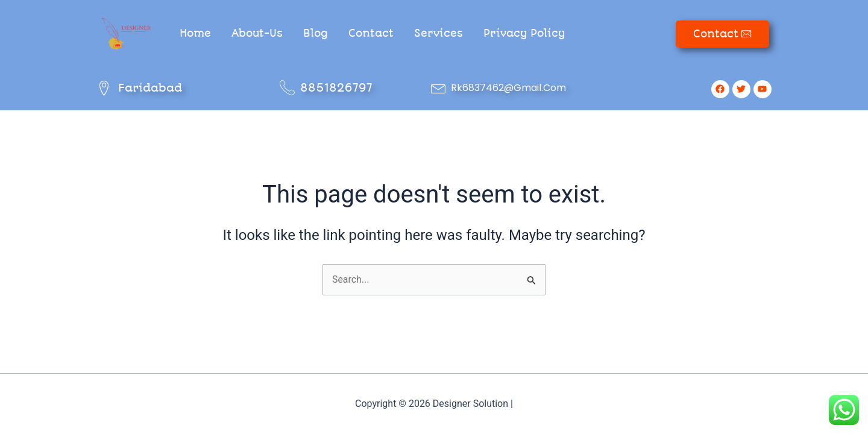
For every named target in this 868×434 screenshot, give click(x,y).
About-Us (257, 33)
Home (195, 33)
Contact (371, 33)
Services (439, 33)
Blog (316, 33)
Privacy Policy (524, 33)
